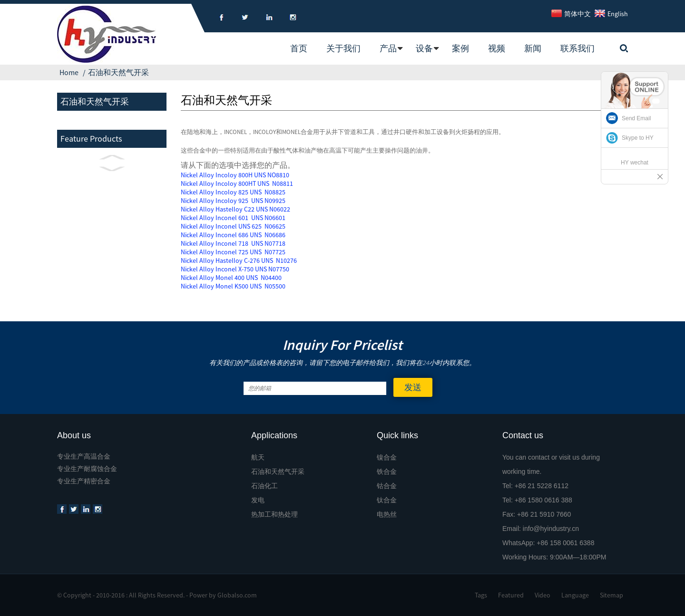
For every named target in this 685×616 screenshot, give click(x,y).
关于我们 (343, 48)
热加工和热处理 (274, 514)
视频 (497, 48)
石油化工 (264, 486)
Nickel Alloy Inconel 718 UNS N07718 (233, 243)
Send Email (636, 118)
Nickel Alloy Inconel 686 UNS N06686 (233, 235)
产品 (388, 48)
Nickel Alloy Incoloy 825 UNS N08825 (233, 192)
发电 (258, 500)
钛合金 (387, 500)
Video (543, 595)
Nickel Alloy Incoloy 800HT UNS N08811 (237, 183)
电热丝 (387, 514)
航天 (258, 457)
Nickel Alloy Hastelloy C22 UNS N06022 (235, 209)
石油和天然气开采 (118, 72)
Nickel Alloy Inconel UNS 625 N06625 (233, 226)
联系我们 (577, 48)
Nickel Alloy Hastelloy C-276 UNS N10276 (239, 260)
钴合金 (387, 486)
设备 (424, 48)
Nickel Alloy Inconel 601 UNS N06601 (233, 218)
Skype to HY (638, 138)
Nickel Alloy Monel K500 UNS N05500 (233, 286)
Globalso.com (237, 595)
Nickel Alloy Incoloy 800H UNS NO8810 (235, 175)
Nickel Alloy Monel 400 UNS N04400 (231, 278)
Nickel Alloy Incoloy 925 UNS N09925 (233, 201)
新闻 (533, 48)
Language (575, 595)
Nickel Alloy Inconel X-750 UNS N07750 (235, 269)
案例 (460, 48)
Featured (511, 595)
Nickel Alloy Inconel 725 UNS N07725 (233, 252)
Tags (481, 595)
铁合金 (387, 472)
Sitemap (612, 595)
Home (69, 72)
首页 (299, 48)
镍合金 (387, 457)
